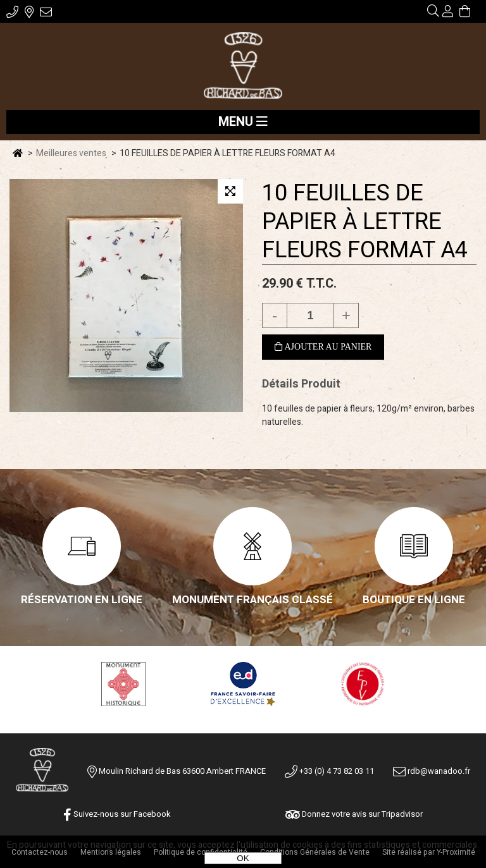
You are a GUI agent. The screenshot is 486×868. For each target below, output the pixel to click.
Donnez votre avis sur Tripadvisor (354, 814)
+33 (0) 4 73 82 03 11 (329, 771)
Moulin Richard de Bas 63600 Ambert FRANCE (182, 771)
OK (243, 858)
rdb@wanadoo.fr (432, 771)
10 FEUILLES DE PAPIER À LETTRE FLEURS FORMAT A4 (365, 222)
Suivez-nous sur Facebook (117, 814)
